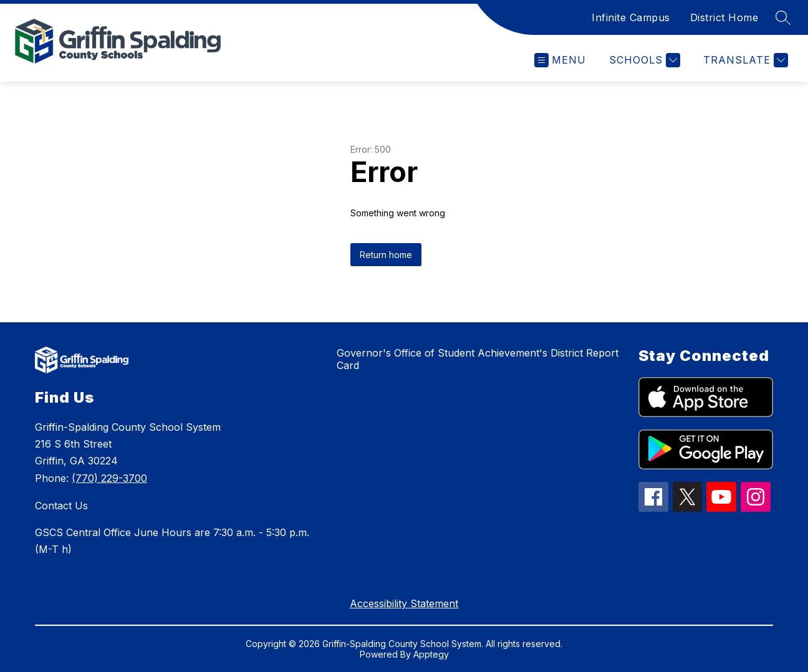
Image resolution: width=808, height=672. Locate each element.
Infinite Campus (631, 17)
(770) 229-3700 (109, 478)
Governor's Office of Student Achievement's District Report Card (478, 359)
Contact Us (61, 506)
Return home (386, 255)
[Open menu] (560, 60)
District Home (724, 17)
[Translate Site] (744, 60)
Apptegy (431, 654)
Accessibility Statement (404, 603)
